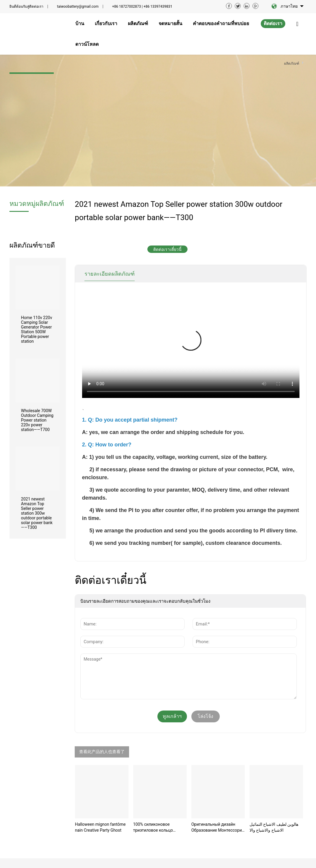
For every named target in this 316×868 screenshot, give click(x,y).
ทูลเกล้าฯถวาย (172, 586)
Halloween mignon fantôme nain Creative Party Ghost (100, 695)
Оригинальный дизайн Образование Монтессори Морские (217, 696)
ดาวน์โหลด (139, 821)
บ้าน (132, 771)
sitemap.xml (264, 858)
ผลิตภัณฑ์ (137, 788)
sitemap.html (292, 858)
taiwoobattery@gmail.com (78, 6)
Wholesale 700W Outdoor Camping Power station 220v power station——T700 (37, 288)
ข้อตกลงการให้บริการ (119, 858)
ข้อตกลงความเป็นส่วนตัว (165, 858)
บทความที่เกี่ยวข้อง (80, 858)
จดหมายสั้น (139, 797)
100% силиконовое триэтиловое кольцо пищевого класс (153, 696)
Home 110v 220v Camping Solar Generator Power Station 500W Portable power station (36, 198)
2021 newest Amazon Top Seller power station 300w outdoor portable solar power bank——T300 (37, 381)
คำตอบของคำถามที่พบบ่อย (144, 809)
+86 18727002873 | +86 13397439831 (142, 6)
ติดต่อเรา (273, 23)
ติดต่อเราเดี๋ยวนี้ (167, 118)
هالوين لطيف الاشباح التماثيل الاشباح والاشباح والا (274, 695)
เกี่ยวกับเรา (138, 779)
